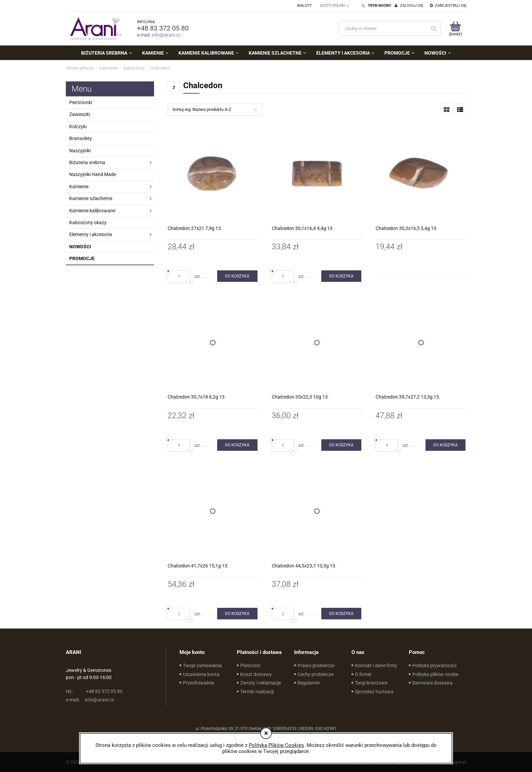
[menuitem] (106, 53)
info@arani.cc (166, 35)
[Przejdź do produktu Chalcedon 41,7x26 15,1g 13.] (213, 511)
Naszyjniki (80, 151)
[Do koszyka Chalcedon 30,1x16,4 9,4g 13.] (341, 276)
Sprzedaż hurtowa (374, 692)
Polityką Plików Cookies (276, 745)
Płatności (250, 665)
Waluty (304, 6)
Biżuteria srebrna (87, 162)
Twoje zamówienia (202, 665)
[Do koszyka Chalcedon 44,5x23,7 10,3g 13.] (341, 614)
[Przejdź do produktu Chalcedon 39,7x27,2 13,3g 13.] (421, 342)
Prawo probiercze (316, 665)
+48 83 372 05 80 (163, 28)
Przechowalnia (198, 683)
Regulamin (309, 683)
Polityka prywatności (434, 665)
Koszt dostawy (256, 674)
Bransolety (81, 138)
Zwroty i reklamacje (261, 683)
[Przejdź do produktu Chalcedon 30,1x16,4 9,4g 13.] (317, 174)
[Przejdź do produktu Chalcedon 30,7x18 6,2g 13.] (213, 342)
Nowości (80, 247)
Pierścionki (81, 102)
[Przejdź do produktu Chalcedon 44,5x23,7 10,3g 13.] (317, 511)
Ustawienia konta (201, 674)
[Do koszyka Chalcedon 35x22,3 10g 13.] (341, 445)
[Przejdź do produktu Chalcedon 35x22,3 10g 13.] (317, 342)
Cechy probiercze (316, 674)
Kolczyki (78, 127)
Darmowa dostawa (432, 683)
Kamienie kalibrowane (92, 211)
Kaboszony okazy (88, 223)
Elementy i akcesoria (91, 234)
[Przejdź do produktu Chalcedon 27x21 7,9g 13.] (213, 174)
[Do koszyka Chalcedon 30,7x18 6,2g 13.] (237, 445)
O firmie (363, 674)
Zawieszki (80, 114)
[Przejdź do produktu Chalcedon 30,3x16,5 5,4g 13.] (421, 174)
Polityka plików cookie (435, 674)
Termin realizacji (257, 692)
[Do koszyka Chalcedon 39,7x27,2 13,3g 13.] (445, 445)
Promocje (82, 258)
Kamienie (79, 187)
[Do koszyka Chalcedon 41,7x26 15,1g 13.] (237, 614)
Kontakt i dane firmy (376, 665)
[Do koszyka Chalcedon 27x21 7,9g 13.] (237, 276)
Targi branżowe (371, 683)
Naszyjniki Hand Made (93, 174)
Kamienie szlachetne (91, 198)
